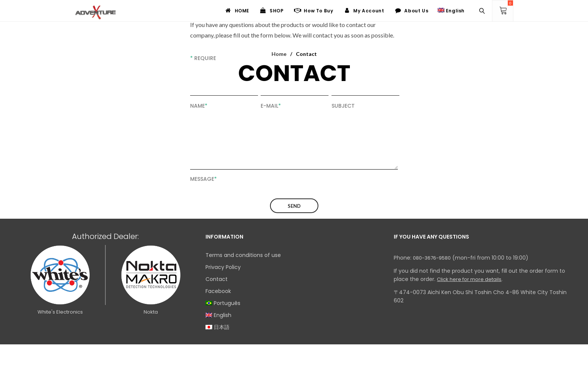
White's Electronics (60, 312)
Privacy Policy (223, 267)
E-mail (271, 106)
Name (199, 106)
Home (279, 54)
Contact (217, 279)
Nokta (151, 312)
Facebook (218, 291)
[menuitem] (294, 303)
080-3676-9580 (432, 258)
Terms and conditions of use (243, 255)
